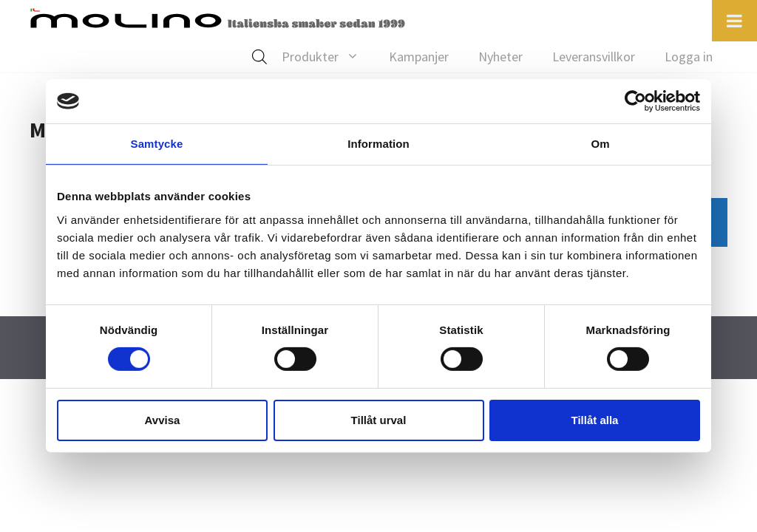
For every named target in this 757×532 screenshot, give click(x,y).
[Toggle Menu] (734, 21)
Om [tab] (600, 144)
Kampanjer (419, 57)
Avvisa (163, 420)
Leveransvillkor (594, 57)
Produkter (328, 57)
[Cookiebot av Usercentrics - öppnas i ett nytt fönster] (635, 101)
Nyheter (500, 57)
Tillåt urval (379, 420)
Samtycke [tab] (157, 144)
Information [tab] (378, 144)
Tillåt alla (595, 420)
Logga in (689, 57)
